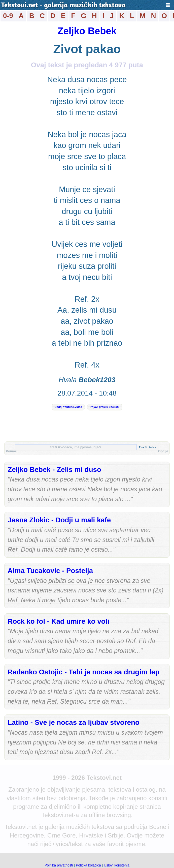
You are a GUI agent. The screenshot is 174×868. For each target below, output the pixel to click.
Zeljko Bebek (87, 31)
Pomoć (11, 451)
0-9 (8, 16)
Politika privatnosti (59, 865)
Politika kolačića (88, 865)
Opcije (163, 451)
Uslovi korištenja (117, 865)
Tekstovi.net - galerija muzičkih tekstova (63, 6)
